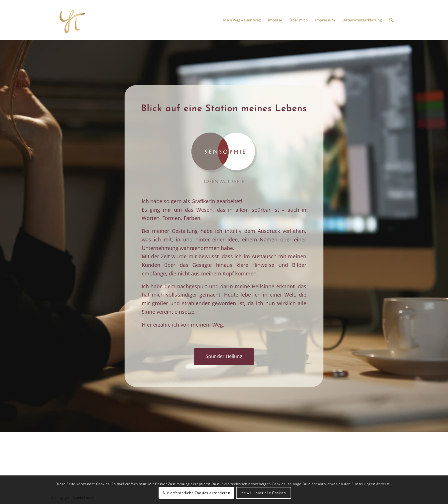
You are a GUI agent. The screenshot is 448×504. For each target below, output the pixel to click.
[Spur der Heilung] (71, 20)
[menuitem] (242, 20)
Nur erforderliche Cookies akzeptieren (196, 493)
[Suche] (391, 20)
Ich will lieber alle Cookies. (264, 493)
